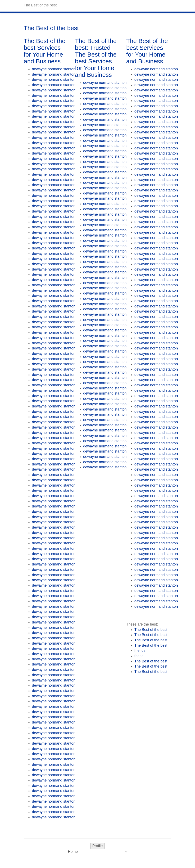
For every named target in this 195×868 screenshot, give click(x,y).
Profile (97, 846)
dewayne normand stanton (54, 69)
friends (140, 651)
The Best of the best (151, 630)
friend (139, 656)
